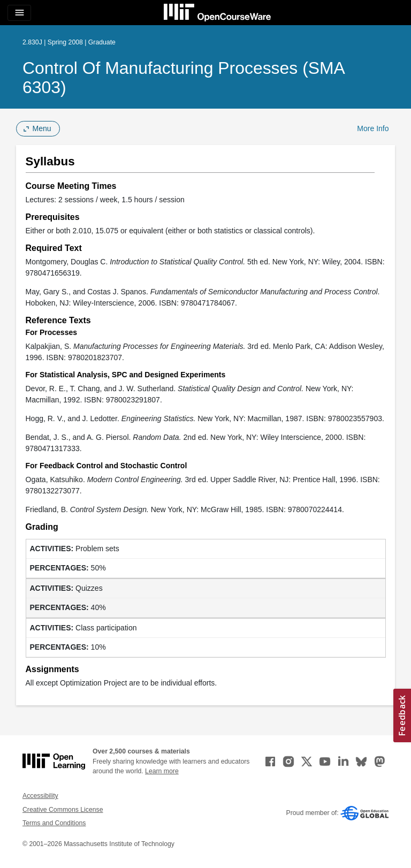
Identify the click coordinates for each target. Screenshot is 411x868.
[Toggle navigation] (19, 13)
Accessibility (40, 796)
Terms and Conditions (54, 823)
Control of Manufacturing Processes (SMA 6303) (183, 78)
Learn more (162, 771)
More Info (373, 128)
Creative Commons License (63, 810)
